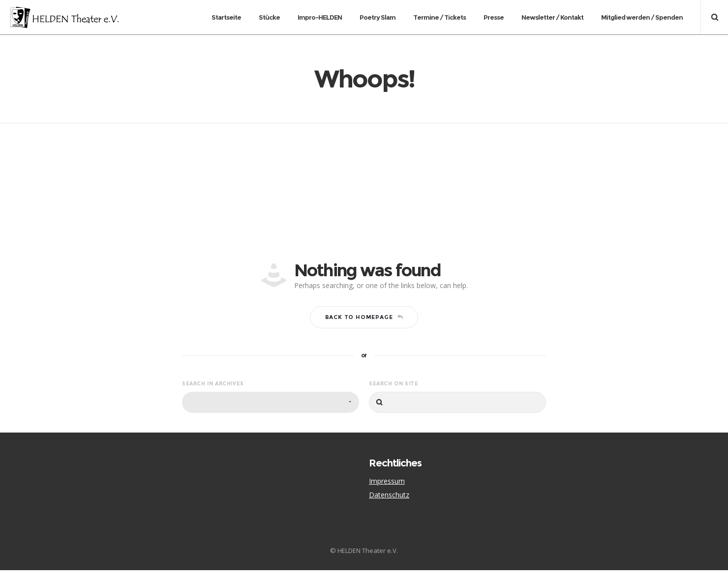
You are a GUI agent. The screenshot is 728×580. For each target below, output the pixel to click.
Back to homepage (364, 327)
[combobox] (271, 412)
